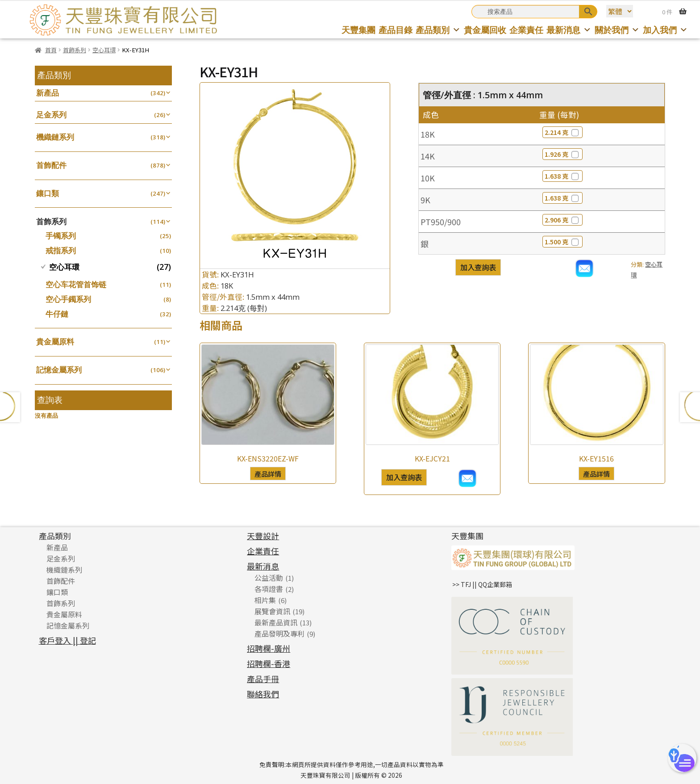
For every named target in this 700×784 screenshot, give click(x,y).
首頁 (51, 50)
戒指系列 (61, 250)
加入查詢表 (478, 267)
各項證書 (269, 589)
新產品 (48, 93)
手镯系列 (61, 236)
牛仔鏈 (57, 314)
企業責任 (526, 30)
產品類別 (438, 30)
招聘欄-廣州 (269, 648)
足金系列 (51, 115)
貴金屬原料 (55, 342)
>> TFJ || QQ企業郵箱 (482, 584)
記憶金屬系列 (59, 370)
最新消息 (569, 30)
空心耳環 (104, 50)
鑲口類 (48, 193)
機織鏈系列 (55, 137)
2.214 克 (562, 132)
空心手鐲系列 (68, 299)
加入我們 (665, 30)
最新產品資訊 (276, 622)
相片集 (265, 600)
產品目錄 (396, 30)
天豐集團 (358, 30)
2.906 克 (562, 220)
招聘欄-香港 (269, 663)
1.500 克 (562, 242)
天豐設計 (263, 536)
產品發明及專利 (279, 633)
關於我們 (617, 30)
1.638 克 (562, 176)
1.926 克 (562, 154)
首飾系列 (75, 50)
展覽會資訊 (272, 611)
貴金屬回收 (485, 30)
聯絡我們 (263, 694)
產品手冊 (263, 679)
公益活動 (269, 578)
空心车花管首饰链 (76, 284)
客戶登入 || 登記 (67, 640)
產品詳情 (268, 474)
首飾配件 (51, 165)
